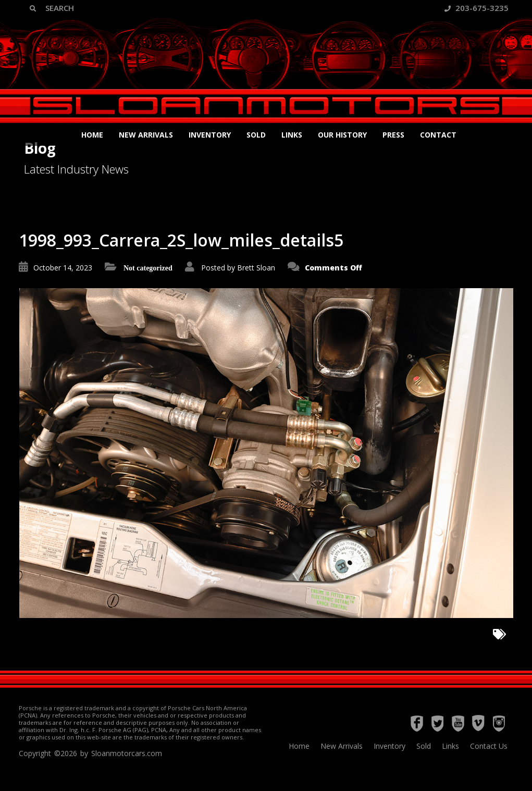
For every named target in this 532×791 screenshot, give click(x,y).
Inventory (210, 135)
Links (292, 135)
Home (92, 135)
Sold (256, 135)
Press (393, 135)
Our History (342, 135)
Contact (438, 135)
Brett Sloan (256, 268)
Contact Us (489, 746)
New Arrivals (146, 135)
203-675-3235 (477, 8)
